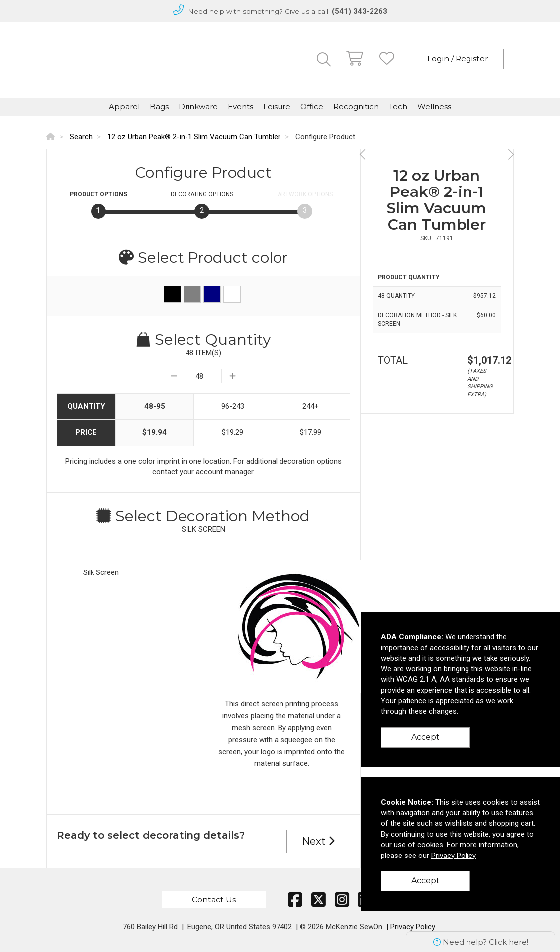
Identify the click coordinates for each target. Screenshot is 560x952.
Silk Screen (101, 572)
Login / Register (458, 58)
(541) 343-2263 (360, 11)
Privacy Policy (413, 927)
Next (318, 841)
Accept (425, 737)
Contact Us (214, 900)
